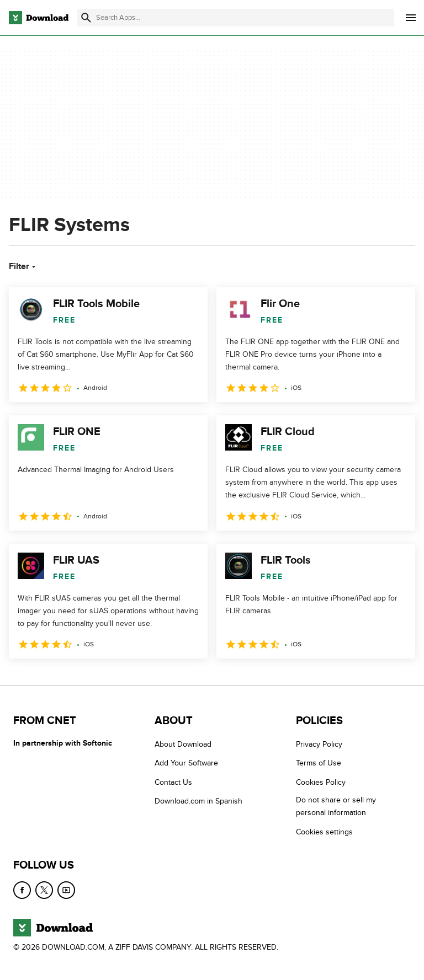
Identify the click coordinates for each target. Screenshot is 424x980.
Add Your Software (186, 763)
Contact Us (173, 782)
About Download (183, 744)
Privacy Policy (319, 744)
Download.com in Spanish (198, 801)
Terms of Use (319, 763)
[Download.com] (39, 18)
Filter (23, 266)
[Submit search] (86, 18)
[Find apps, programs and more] (236, 18)
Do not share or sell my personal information (336, 806)
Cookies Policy (321, 782)
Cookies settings (324, 832)
